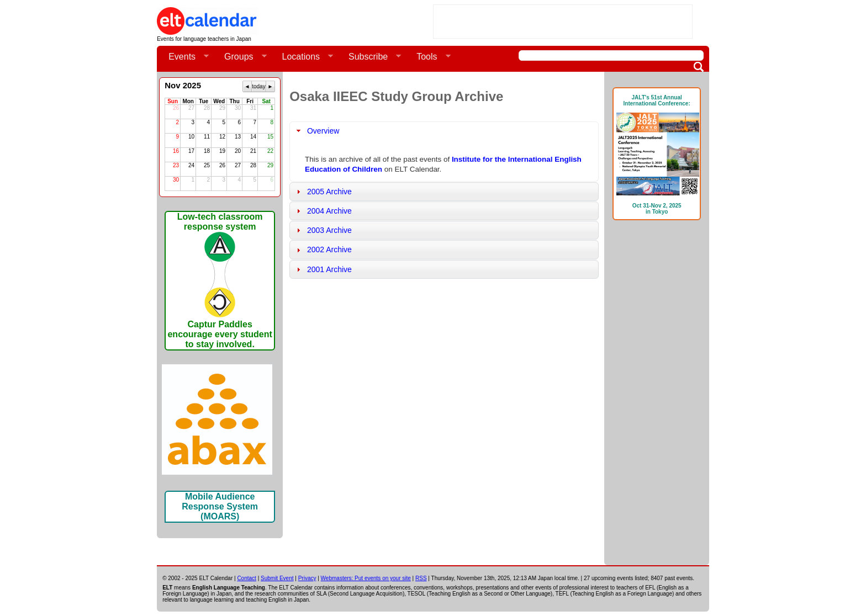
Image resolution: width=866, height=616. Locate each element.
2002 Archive (329, 249)
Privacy (307, 578)
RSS (421, 578)
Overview (323, 131)
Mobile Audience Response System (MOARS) (220, 506)
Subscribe (370, 57)
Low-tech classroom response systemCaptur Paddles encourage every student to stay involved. (220, 280)
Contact (246, 578)
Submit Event (277, 578)
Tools (429, 57)
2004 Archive (329, 211)
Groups (241, 57)
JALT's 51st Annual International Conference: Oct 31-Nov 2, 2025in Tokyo (657, 155)
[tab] (444, 131)
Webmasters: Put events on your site (366, 578)
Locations (303, 57)
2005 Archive (329, 192)
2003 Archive (329, 230)
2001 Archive (329, 269)
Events (184, 57)
